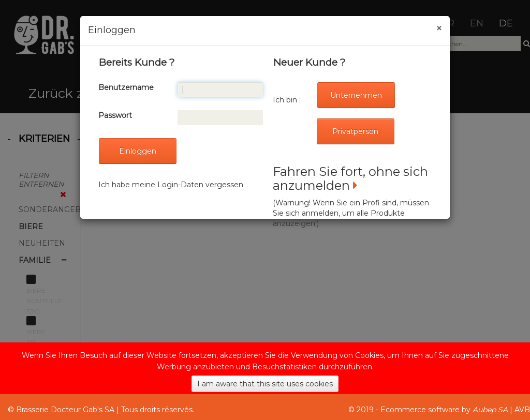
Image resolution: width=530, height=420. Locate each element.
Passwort (115, 115)
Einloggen (138, 151)
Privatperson (355, 131)
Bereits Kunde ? (137, 62)
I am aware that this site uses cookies (265, 384)
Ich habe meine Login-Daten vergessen (171, 185)
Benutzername (126, 87)
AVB (522, 410)
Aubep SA (490, 410)
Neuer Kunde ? (309, 62)
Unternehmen (356, 95)
